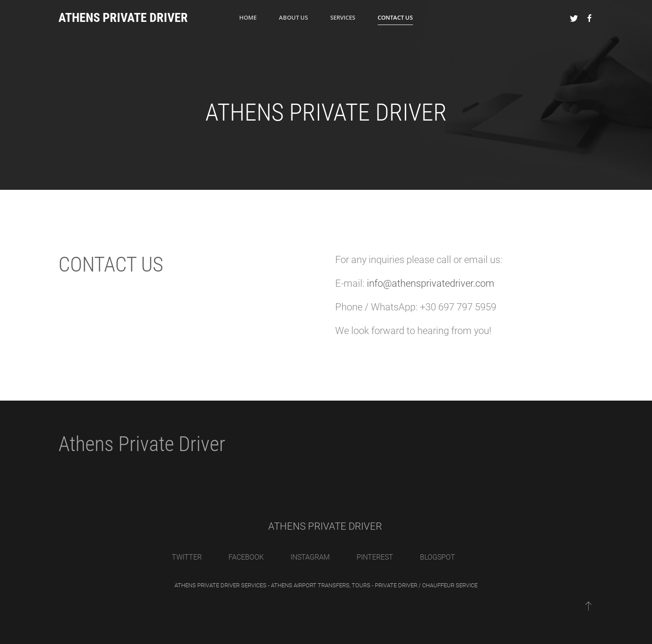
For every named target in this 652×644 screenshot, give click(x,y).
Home (248, 17)
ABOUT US (293, 17)
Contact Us (395, 17)
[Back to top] (588, 606)
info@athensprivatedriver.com (431, 283)
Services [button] (343, 17)
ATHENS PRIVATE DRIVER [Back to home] (123, 18)
